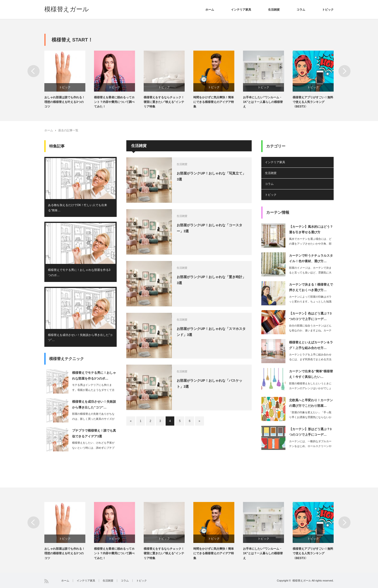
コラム (301, 10)
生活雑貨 (274, 10)
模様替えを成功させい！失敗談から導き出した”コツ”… (80, 338)
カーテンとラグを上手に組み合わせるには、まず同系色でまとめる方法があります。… (310, 360)
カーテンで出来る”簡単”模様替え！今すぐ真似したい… (311, 374)
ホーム (210, 10)
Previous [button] (34, 71)
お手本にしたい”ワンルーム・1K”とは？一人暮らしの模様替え (263, 102)
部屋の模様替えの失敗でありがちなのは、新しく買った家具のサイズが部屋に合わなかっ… (93, 419)
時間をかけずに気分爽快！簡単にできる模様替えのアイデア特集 (214, 102)
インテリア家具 (241, 10)
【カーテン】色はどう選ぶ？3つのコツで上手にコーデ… (310, 316)
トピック (328, 10)
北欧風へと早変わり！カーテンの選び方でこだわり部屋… (311, 403)
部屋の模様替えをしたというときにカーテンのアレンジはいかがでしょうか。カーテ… (310, 388)
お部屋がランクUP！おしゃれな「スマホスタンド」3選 (211, 332)
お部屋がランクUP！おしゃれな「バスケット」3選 (210, 384)
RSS (46, 581)
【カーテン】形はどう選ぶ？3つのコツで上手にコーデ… (310, 432)
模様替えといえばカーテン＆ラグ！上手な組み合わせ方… (311, 345)
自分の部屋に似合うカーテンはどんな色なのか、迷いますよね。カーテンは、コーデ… (310, 331)
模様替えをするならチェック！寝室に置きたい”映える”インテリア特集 (164, 102)
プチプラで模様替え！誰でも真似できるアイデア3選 (94, 434)
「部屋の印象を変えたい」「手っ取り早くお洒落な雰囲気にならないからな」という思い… (310, 417)
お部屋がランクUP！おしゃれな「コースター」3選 (210, 228)
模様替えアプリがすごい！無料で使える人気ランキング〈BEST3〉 (313, 102)
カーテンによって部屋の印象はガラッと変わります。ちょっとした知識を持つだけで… (310, 302)
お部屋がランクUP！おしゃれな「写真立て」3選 (211, 176)
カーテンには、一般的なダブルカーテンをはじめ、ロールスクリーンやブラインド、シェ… (310, 446)
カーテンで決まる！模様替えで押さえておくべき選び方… (311, 287)
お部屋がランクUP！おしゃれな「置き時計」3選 (211, 280)
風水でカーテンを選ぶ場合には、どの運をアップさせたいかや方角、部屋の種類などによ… (310, 244)
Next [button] (344, 71)
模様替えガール (67, 9)
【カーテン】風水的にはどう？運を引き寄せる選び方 (311, 229)
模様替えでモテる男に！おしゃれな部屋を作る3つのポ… (79, 273)
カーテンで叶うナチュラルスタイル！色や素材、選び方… (311, 258)
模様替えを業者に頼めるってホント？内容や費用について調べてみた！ (114, 102)
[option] (69, 80)
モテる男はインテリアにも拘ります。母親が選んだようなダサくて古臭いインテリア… (93, 390)
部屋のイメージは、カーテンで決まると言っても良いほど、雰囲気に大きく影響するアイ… (310, 273)
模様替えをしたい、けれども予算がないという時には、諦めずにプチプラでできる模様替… (93, 448)
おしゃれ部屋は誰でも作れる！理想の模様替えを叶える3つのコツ (65, 102)
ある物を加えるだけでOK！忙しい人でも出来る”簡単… (78, 208)
